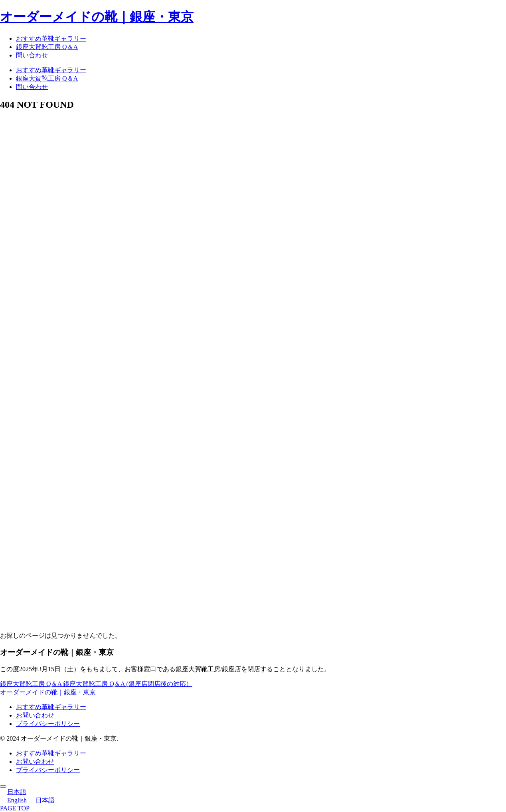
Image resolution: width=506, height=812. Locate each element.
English (14, 800)
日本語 (13, 792)
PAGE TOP (15, 808)
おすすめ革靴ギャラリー (51, 707)
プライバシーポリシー (48, 724)
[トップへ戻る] (3, 786)
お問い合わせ (35, 715)
